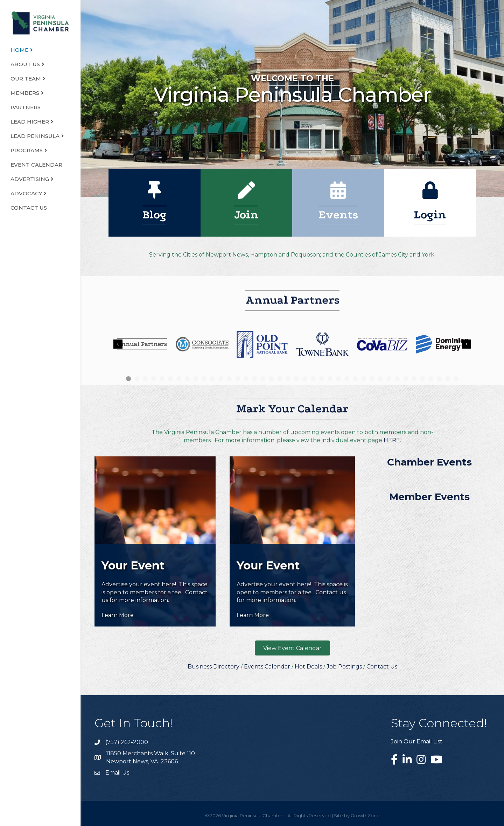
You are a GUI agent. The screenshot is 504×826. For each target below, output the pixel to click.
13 (229, 379)
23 (313, 379)
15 (246, 379)
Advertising (30, 179)
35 (414, 379)
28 (355, 379)
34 (406, 379)
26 (338, 379)
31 (380, 379)
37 (431, 379)
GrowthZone (365, 815)
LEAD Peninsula (35, 136)
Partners (26, 107)
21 (296, 379)
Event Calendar (36, 165)
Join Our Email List (417, 741)
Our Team (26, 79)
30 (372, 379)
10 (204, 379)
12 (221, 379)
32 (389, 379)
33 (397, 379)
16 (254, 379)
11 (212, 379)
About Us (25, 64)
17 (263, 379)
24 (322, 379)
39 (448, 379)
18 (271, 379)
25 (330, 379)
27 (347, 379)
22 (305, 379)
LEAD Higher (30, 122)
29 (364, 379)
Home (19, 50)
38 (439, 379)
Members (25, 93)
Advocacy (26, 193)
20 (288, 379)
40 (456, 379)
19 (280, 379)
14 (238, 379)
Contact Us (29, 208)
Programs (27, 150)
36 (422, 379)
